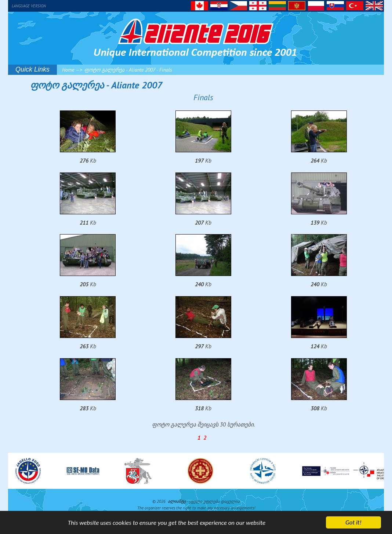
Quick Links (32, 69)
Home (68, 70)
